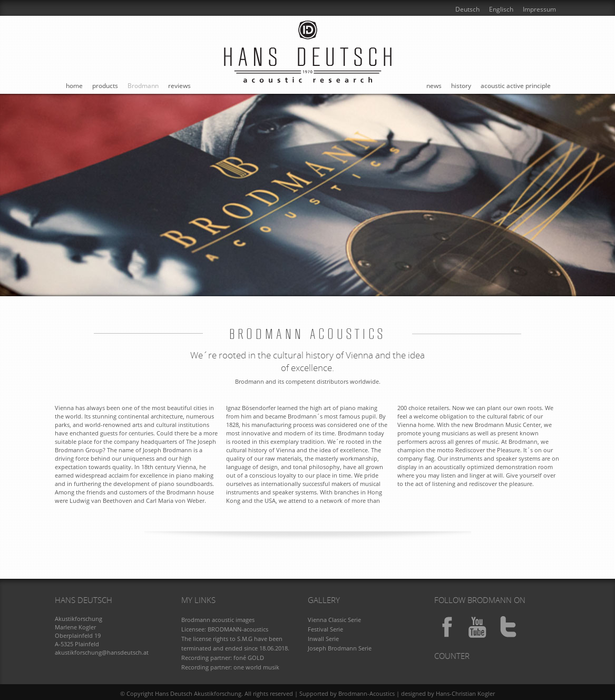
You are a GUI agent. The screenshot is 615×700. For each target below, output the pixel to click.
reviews (179, 86)
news (434, 86)
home (74, 86)
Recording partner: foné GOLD (223, 658)
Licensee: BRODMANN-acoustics (225, 629)
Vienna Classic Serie (334, 620)
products (105, 86)
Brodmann (143, 86)
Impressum (539, 9)
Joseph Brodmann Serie (340, 648)
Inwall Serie (323, 639)
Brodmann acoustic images (218, 620)
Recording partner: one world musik (230, 667)
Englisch (501, 9)
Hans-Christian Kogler (465, 693)
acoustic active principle (516, 86)
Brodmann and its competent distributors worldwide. (308, 381)
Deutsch (467, 9)
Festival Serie (325, 629)
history (461, 86)
